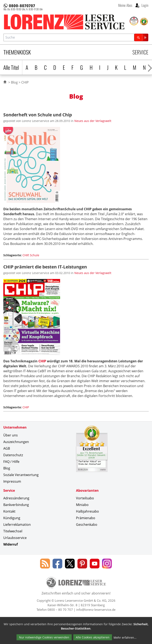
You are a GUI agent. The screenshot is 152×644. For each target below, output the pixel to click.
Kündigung (12, 518)
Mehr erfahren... (125, 638)
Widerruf (11, 544)
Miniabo (82, 505)
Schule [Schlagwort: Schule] (35, 255)
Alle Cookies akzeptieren (93, 637)
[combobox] (69, 37)
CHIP (42, 361)
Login (144, 5)
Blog (14, 82)
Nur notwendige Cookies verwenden (44, 637)
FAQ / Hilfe (11, 462)
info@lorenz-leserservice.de (96, 610)
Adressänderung (16, 498)
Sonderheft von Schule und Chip (38, 115)
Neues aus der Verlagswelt (93, 121)
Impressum (12, 481)
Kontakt (9, 511)
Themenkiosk (17, 52)
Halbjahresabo (87, 511)
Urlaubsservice (15, 538)
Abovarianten (87, 490)
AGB (7, 448)
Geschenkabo (87, 525)
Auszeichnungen (16, 442)
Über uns (11, 435)
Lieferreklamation (17, 525)
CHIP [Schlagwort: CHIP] (26, 255)
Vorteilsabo (85, 498)
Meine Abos (125, 5)
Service (140, 52)
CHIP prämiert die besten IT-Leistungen (45, 267)
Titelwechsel (13, 531)
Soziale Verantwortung (21, 475)
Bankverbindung (16, 505)
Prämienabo (86, 518)
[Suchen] (141, 37)
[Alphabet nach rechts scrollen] (150, 67)
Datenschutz (13, 455)
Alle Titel (11, 67)
